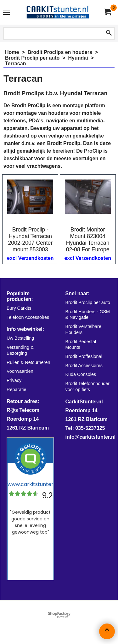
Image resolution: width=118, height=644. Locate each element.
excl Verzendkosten (30, 258)
